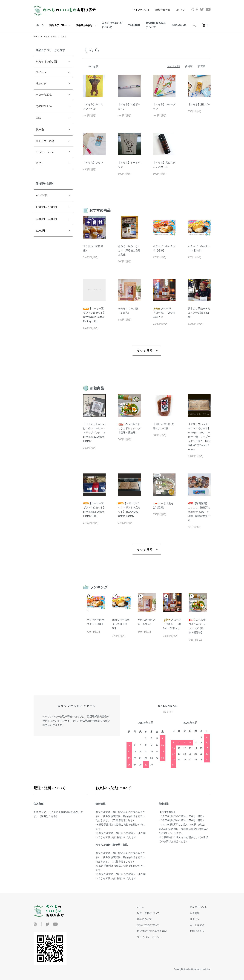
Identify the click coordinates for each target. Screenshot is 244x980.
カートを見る (201, 925)
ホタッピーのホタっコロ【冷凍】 (121, 624)
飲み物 (40, 130)
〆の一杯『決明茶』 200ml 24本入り (165, 313)
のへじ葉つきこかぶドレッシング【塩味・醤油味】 (129, 428)
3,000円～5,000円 (46, 219)
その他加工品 (44, 106)
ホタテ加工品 (44, 95)
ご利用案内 (134, 25)
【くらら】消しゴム (199, 104)
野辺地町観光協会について (156, 25)
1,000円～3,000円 (46, 207)
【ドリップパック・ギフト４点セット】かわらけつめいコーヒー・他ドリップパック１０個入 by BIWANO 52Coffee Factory (199, 437)
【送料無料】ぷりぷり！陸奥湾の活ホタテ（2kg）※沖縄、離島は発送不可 (199, 512)
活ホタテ (41, 84)
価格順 (189, 66)
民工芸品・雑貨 (45, 141)
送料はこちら (48, 816)
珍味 (38, 118)
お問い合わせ (179, 25)
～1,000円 (42, 195)
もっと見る (145, 350)
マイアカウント (141, 10)
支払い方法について (159, 925)
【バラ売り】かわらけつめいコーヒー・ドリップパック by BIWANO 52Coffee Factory (94, 433)
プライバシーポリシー (160, 937)
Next (204, 607)
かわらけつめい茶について (112, 25)
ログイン (180, 10)
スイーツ (41, 72)
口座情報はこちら (123, 820)
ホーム (40, 25)
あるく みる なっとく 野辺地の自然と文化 (129, 250)
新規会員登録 (163, 10)
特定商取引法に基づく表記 (162, 931)
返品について (155, 919)
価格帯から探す (84, 25)
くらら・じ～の (52, 36)
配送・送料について (159, 913)
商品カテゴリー (58, 25)
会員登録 (198, 913)
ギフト (40, 163)
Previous (89, 607)
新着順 (202, 66)
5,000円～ (42, 231)
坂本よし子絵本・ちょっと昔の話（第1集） (199, 313)
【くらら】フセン (93, 163)
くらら (68, 36)
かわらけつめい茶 (46, 61)
